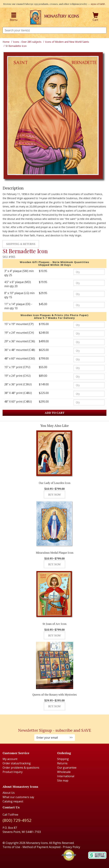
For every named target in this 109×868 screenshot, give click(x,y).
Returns (62, 763)
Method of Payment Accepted (41, 847)
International (66, 776)
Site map (63, 780)
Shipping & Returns (21, 244)
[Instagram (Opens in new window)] (53, 719)
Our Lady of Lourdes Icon (55, 483)
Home (6, 42)
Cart (95, 17)
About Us (9, 793)
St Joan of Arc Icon (54, 624)
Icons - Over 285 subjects (27, 42)
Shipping (63, 759)
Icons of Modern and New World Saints (67, 42)
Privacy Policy (71, 847)
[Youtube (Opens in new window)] (58, 719)
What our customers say (18, 797)
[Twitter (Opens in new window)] (56, 719)
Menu (14, 17)
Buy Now (54, 495)
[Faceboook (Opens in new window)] (51, 719)
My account (10, 759)
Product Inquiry (13, 772)
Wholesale (64, 772)
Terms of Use (11, 847)
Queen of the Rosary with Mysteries (54, 695)
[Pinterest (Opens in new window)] (55, 719)
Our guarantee (67, 768)
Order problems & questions (21, 768)
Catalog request (13, 801)
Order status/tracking (17, 763)
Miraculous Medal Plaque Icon (55, 553)
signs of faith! (98, 4)
